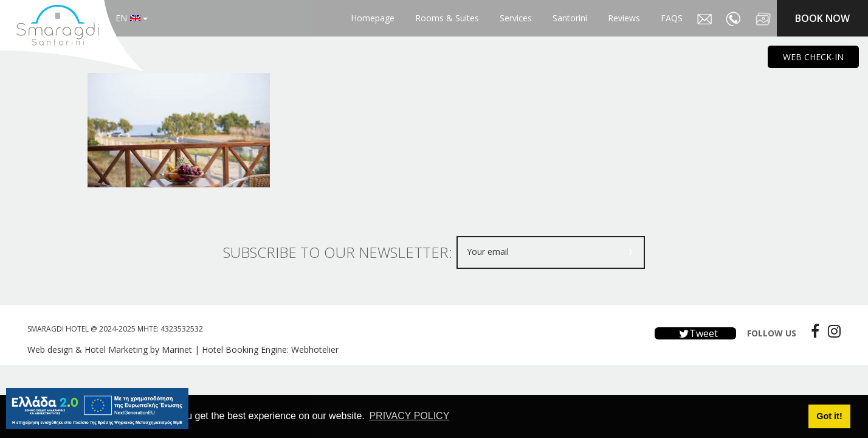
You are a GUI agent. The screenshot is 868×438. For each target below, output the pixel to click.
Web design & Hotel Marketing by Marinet (110, 349)
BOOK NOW (822, 18)
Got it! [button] (829, 416)
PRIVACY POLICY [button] (409, 416)
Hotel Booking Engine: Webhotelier (270, 349)
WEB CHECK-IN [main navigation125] (813, 57)
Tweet (695, 333)
